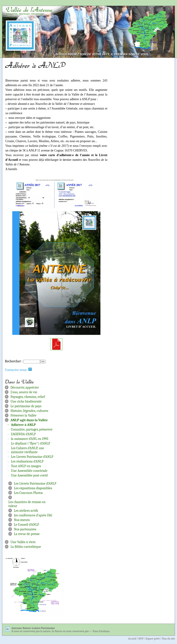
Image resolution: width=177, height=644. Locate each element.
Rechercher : (14, 361)
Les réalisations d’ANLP (27, 461)
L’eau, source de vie (24, 392)
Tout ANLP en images (26, 466)
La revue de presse (27, 534)
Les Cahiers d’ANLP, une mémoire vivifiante (27, 450)
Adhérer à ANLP (23, 425)
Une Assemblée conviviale (29, 471)
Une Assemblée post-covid (29, 475)
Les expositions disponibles (33, 488)
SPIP (141, 639)
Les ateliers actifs (26, 511)
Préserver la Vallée (24, 415)
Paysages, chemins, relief (28, 397)
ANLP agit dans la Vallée (29, 420)
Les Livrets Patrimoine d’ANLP (32, 457)
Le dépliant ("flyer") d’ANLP (31, 443)
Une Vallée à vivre (23, 542)
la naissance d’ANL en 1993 (30, 439)
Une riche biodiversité (26, 401)
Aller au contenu (129, 4)
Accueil (132, 639)
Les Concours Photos (28, 493)
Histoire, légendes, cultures (29, 411)
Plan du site (168, 639)
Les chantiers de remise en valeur (27, 504)
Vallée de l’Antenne (29, 10)
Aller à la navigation (159, 4)
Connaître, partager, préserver (32, 429)
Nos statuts (22, 520)
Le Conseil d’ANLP (27, 525)
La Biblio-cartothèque (26, 547)
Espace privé (153, 639)
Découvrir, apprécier (25, 387)
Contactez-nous (18, 370)
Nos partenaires (25, 529)
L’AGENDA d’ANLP (23, 434)
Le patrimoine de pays (26, 406)
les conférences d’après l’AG (33, 515)
